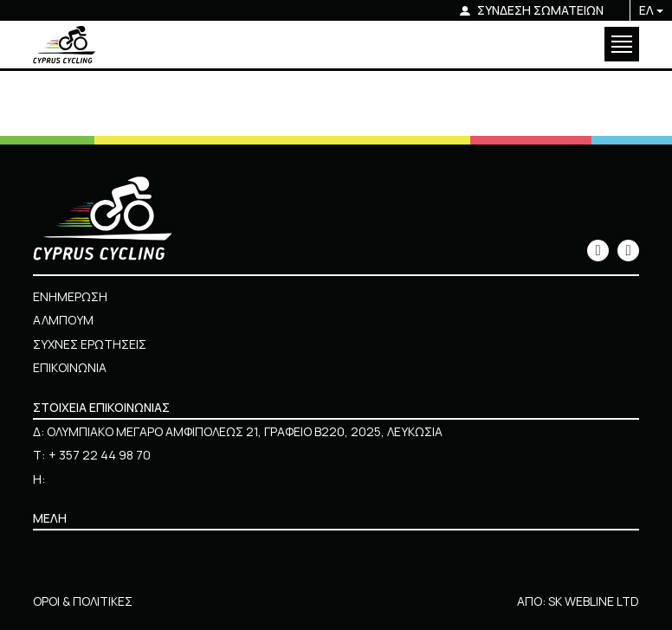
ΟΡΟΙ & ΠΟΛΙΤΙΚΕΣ (83, 601)
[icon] (598, 251)
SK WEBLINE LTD (594, 601)
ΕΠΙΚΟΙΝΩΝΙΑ (70, 367)
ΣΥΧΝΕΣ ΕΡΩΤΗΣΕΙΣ (90, 344)
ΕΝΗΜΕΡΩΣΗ (70, 296)
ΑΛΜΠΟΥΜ (63, 320)
